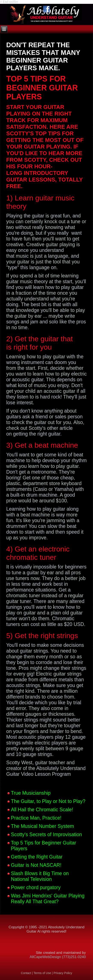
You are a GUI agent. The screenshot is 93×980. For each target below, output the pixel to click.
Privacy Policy (63, 973)
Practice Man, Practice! (36, 818)
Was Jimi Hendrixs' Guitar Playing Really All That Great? (48, 899)
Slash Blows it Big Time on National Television (40, 876)
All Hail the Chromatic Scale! (42, 810)
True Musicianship (31, 793)
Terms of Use (43, 973)
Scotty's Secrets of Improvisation (46, 834)
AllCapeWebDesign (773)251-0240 (58, 957)
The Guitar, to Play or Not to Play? (48, 801)
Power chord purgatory (36, 887)
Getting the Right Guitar (37, 857)
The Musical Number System (42, 826)
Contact (26, 973)
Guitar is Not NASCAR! (36, 865)
